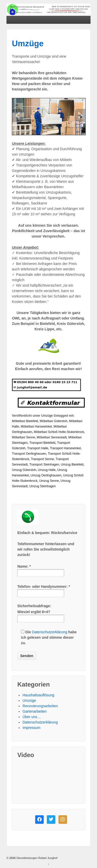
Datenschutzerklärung (50, 632)
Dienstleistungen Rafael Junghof (37, 858)
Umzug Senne (49, 481)
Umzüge (28, 43)
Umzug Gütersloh (24, 470)
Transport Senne (42, 459)
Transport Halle (38, 448)
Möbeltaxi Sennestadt (52, 437)
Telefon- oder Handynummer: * (44, 590)
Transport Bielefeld (42, 443)
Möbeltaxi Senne (23, 437)
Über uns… (32, 717)
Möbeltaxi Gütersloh (53, 421)
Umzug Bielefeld (72, 465)
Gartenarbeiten (35, 711)
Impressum (31, 728)
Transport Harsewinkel (65, 448)
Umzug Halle (47, 470)
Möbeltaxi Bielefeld (25, 421)
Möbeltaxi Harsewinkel (36, 427)
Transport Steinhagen (44, 465)
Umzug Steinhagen (42, 486)
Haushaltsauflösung (38, 695)
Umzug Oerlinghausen (46, 475)
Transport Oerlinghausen (29, 454)
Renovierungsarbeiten (40, 706)
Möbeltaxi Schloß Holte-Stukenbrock (59, 432)
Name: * (41, 570)
